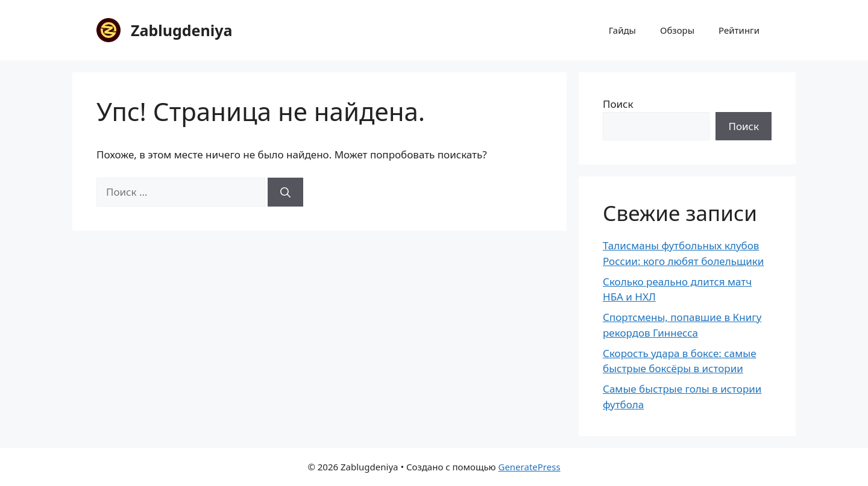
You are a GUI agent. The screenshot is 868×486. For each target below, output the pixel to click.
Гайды (622, 30)
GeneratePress (529, 467)
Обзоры (677, 30)
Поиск (618, 104)
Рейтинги (739, 30)
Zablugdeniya (181, 30)
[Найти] (285, 192)
